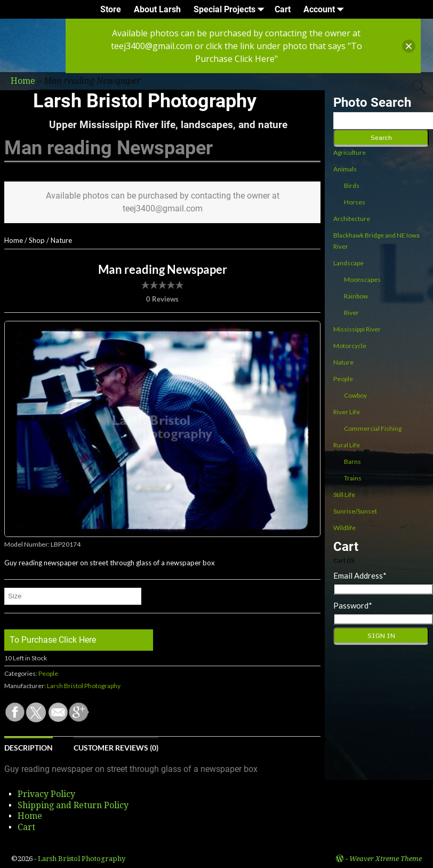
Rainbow (356, 296)
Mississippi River (357, 329)
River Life (347, 412)
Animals (345, 169)
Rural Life (347, 445)
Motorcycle (350, 346)
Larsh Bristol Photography (145, 101)
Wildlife (344, 528)
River (351, 313)
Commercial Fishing (373, 428)
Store (111, 9)
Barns (352, 461)
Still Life (344, 495)
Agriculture (350, 152)
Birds (352, 186)
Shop (37, 240)
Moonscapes (362, 279)
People (48, 673)
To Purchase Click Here (53, 640)
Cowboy (355, 395)
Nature (61, 240)
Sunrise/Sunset (355, 511)
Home (14, 240)
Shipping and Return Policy (73, 805)
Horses (355, 202)
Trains (353, 478)
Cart (283, 9)
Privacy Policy (46, 794)
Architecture (352, 219)
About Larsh (157, 9)
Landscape (348, 263)
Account (326, 9)
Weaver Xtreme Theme (386, 859)
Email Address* (360, 575)
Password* (353, 605)
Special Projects (231, 9)
